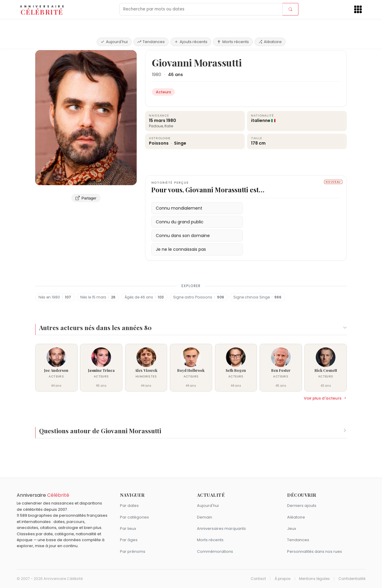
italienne (261, 120)
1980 (157, 75)
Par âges (129, 540)
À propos (283, 579)
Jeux (292, 529)
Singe (180, 143)
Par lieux (128, 529)
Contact (258, 579)
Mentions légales (314, 579)
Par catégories (134, 517)
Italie (169, 126)
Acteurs (65, 43)
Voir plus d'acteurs (325, 398)
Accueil (44, 43)
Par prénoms (133, 551)
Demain (205, 517)
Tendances (151, 25)
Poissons (159, 143)
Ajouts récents (191, 25)
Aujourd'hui (114, 25)
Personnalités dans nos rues (315, 551)
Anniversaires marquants (221, 529)
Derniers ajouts (302, 506)
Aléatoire (270, 25)
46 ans (175, 75)
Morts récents (233, 25)
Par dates (129, 506)
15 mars (157, 120)
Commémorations (215, 551)
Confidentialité (352, 579)
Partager (86, 198)
